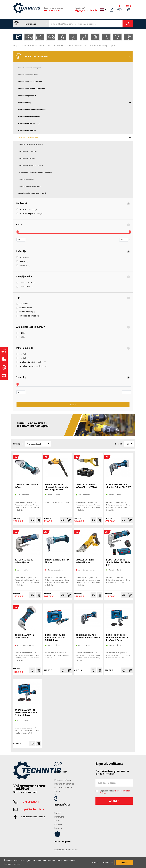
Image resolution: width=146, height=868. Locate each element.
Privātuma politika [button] (12, 864)
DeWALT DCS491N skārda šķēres (85, 561)
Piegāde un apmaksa (64, 784)
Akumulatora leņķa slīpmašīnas (30, 82)
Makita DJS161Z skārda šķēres (26, 486)
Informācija (62, 805)
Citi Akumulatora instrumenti (60, 46)
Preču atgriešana (63, 780)
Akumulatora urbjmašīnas (28, 75)
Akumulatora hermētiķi (27, 158)
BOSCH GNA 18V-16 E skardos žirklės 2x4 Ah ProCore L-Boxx (26, 713)
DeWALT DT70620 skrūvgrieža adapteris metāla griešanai (56, 487)
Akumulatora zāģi (74, 103)
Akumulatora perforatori (27, 96)
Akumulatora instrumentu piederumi (32, 193)
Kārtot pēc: (18, 444)
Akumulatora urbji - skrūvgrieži (29, 68)
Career (58, 813)
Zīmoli (57, 791)
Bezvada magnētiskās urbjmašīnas (31, 144)
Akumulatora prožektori (27, 130)
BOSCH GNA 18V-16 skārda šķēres (24, 636)
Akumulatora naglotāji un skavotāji (31, 165)
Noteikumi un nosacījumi (66, 850)
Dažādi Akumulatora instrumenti (30, 186)
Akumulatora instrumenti (32, 46)
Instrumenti (30, 24)
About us (59, 821)
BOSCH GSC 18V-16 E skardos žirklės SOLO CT (88, 636)
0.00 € (128, 6)
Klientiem (61, 772)
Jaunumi (58, 828)
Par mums (59, 817)
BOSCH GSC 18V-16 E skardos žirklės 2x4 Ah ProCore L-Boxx (117, 638)
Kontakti (58, 824)
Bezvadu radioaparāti (27, 179)
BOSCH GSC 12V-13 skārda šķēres (24, 561)
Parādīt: (119, 444)
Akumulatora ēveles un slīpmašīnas (31, 89)
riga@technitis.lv (86, 10)
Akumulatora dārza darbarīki (29, 116)
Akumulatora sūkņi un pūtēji (29, 123)
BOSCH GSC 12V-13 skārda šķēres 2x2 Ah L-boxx (118, 562)
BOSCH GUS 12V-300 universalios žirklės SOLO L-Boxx (55, 638)
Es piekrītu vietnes (115, 792)
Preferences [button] (108, 863)
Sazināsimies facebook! (33, 817)
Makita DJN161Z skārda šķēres (57, 561)
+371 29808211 (53, 10)
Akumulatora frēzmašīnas (28, 151)
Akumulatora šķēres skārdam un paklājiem (95, 46)
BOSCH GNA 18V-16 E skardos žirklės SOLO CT (119, 486)
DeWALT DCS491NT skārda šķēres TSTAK (86, 486)
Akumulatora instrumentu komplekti (32, 109)
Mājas (16, 46)
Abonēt (114, 801)
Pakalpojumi (62, 842)
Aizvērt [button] (95, 863)
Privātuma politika (63, 788)
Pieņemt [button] (125, 863)
